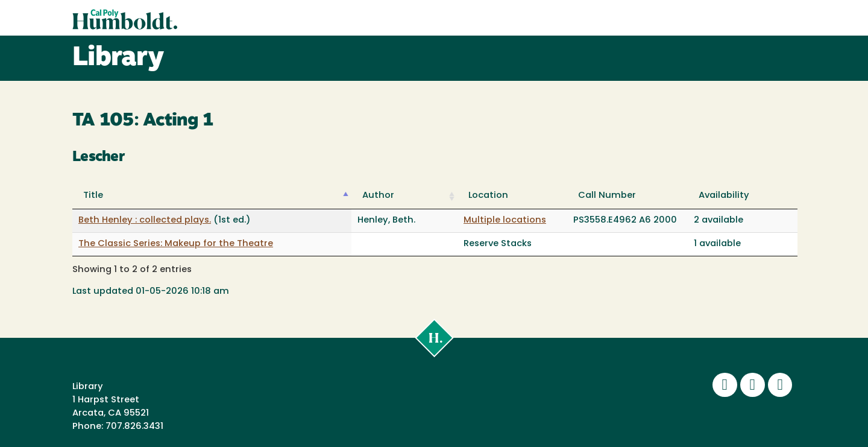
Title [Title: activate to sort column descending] (93, 196)
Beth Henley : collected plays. (145, 220)
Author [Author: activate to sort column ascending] (378, 196)
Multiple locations (505, 220)
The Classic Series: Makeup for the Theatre (176, 244)
